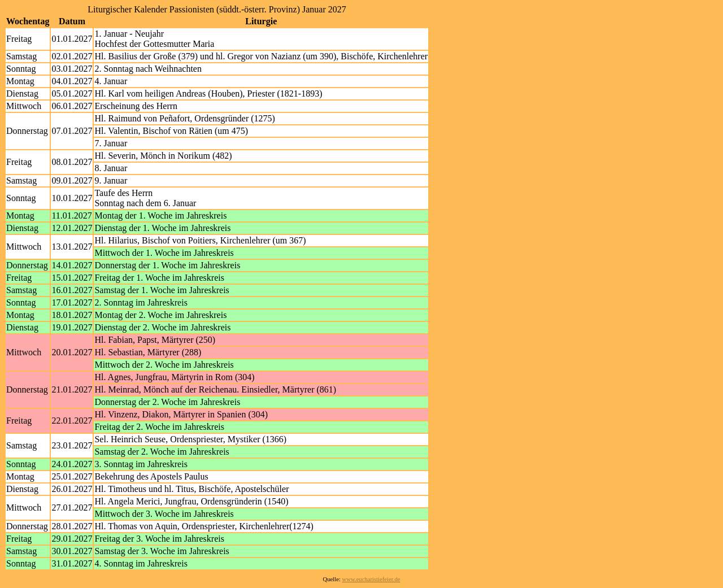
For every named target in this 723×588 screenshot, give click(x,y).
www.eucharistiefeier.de (371, 579)
